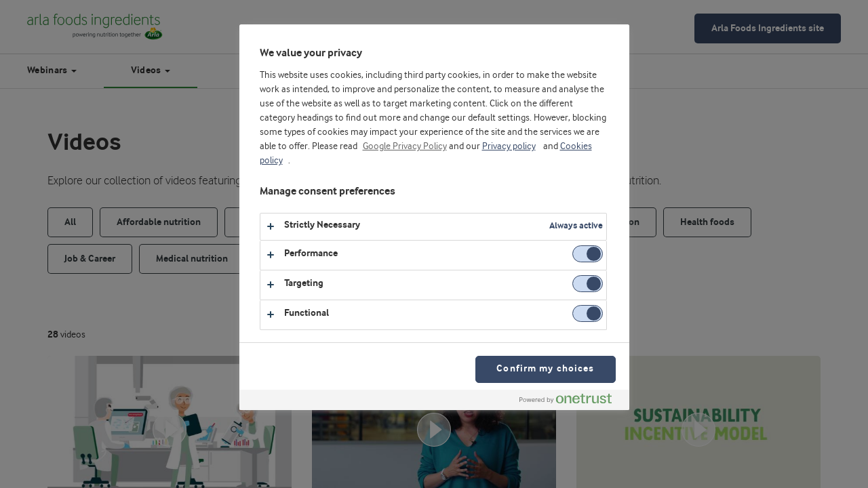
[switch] (588, 254)
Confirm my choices (545, 369)
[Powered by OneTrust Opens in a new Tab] (571, 402)
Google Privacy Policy (405, 146)
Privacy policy (509, 146)
